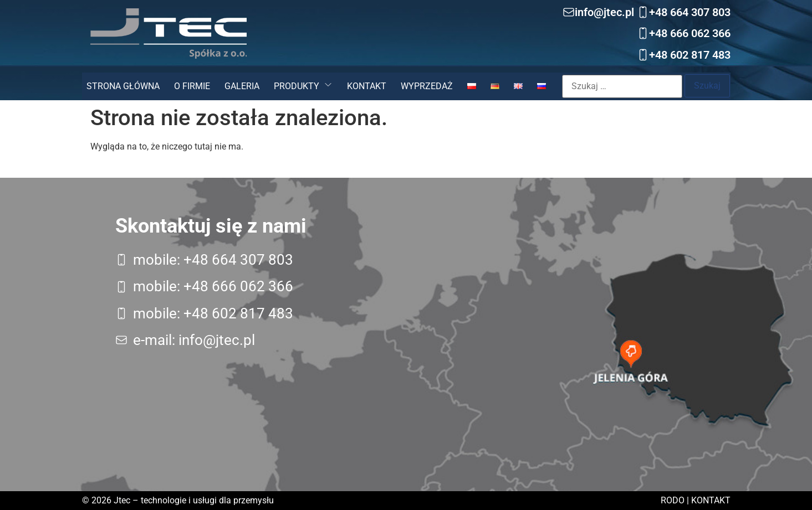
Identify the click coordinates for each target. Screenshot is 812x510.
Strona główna (123, 86)
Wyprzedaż (427, 86)
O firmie (192, 86)
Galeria (242, 86)
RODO (673, 500)
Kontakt (367, 86)
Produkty (297, 86)
